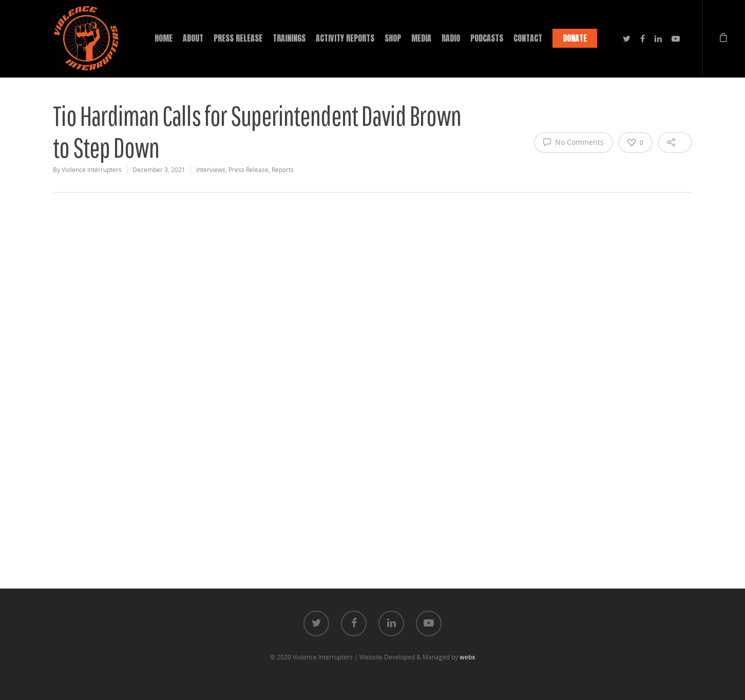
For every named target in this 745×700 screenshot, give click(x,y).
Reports (283, 170)
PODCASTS (487, 38)
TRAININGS (289, 38)
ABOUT (193, 38)
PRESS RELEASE (238, 38)
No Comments (574, 142)
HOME (164, 38)
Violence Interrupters (92, 170)
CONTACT (528, 38)
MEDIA (421, 38)
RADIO (451, 38)
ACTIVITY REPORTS (345, 38)
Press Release (249, 170)
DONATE (575, 38)
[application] (373, 352)
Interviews (211, 170)
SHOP (393, 38)
